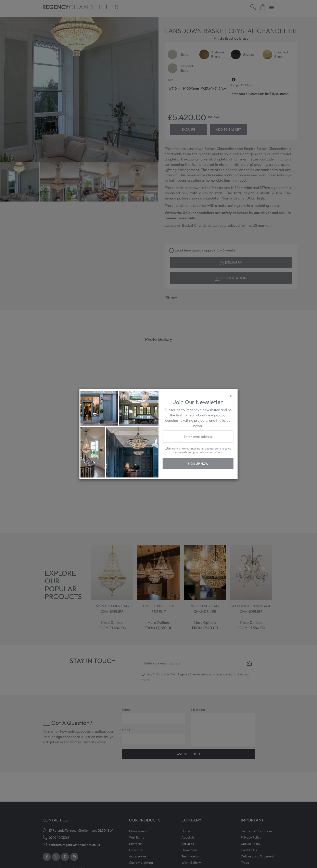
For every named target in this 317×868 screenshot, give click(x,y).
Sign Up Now (198, 464)
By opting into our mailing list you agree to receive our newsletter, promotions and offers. (198, 450)
